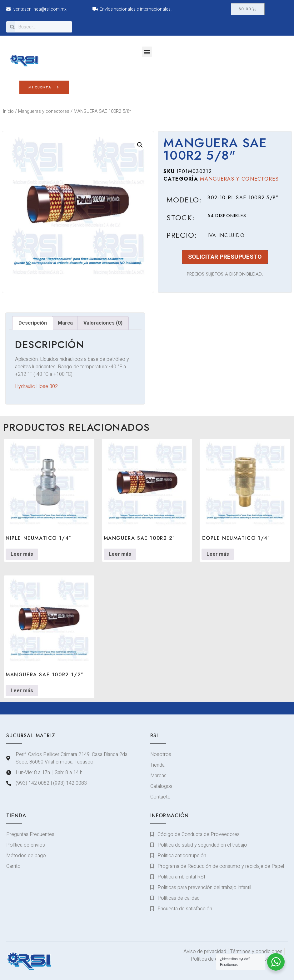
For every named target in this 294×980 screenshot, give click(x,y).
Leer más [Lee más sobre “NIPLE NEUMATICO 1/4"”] (22, 554)
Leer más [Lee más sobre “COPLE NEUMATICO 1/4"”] (218, 554)
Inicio (8, 111)
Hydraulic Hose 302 (36, 386)
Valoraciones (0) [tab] (103, 323)
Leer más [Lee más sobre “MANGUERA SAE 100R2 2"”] (120, 554)
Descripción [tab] (33, 323)
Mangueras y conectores (44, 111)
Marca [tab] (65, 323)
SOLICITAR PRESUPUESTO (225, 257)
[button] (147, 52)
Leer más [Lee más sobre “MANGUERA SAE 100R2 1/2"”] (22, 691)
